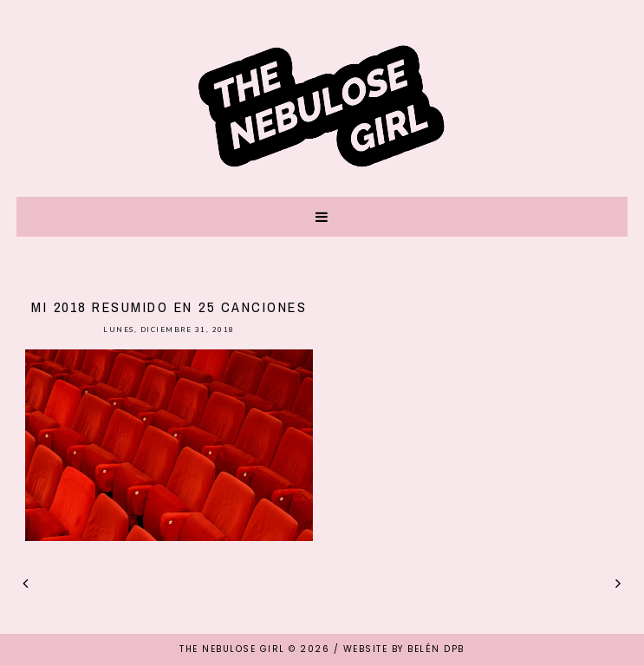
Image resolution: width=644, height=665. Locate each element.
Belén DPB (436, 649)
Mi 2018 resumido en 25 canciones (169, 307)
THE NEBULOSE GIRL (232, 649)
